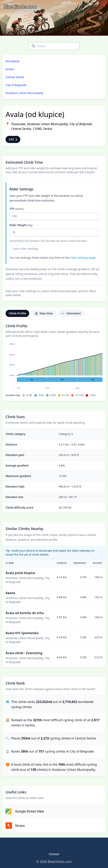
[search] (33, 46)
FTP (54, 213)
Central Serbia (15, 77)
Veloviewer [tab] (71, 313)
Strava (15, 826)
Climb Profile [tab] (17, 313)
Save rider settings (26, 249)
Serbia (10, 69)
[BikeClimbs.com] (20, 7)
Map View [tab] (44, 313)
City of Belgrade (16, 85)
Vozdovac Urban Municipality (24, 93)
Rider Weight (54, 230)
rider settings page (83, 258)
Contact (54, 854)
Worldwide (13, 61)
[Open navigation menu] (100, 18)
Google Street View (25, 811)
